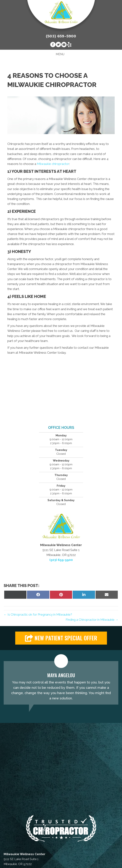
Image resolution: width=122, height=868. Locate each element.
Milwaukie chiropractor (53, 164)
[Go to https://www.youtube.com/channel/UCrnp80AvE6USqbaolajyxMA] (64, 45)
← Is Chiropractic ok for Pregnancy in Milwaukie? (38, 614)
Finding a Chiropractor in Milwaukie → (92, 620)
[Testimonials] (61, 683)
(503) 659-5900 (61, 36)
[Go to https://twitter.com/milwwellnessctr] (58, 45)
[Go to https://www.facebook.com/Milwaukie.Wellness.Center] (53, 45)
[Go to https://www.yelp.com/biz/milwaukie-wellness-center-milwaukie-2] (69, 45)
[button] (61, 638)
